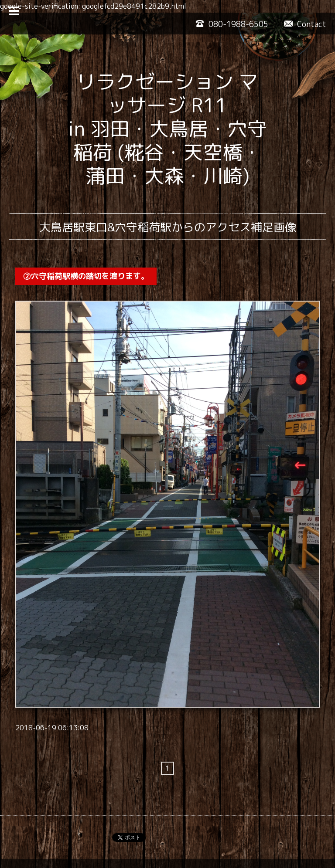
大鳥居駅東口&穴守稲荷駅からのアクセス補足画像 (168, 227)
